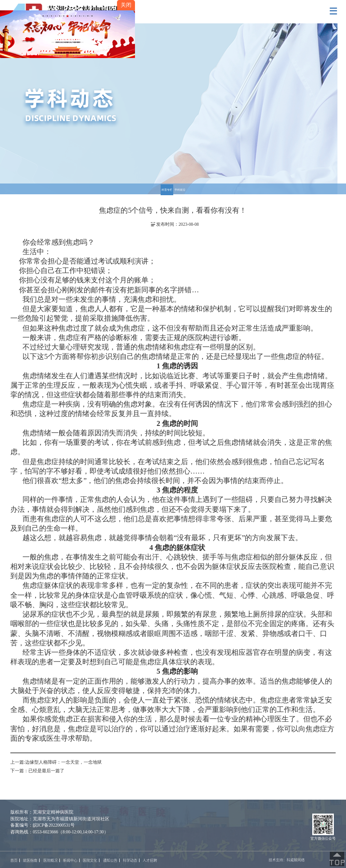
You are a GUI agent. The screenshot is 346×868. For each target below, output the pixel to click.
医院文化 (90, 860)
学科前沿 (180, 190)
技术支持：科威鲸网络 (287, 860)
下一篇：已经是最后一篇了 (37, 771)
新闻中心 (70, 860)
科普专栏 (167, 190)
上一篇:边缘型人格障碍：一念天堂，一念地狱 (56, 762)
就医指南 (30, 860)
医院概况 (50, 860)
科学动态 (130, 860)
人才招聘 (150, 860)
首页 (14, 860)
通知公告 (110, 860)
